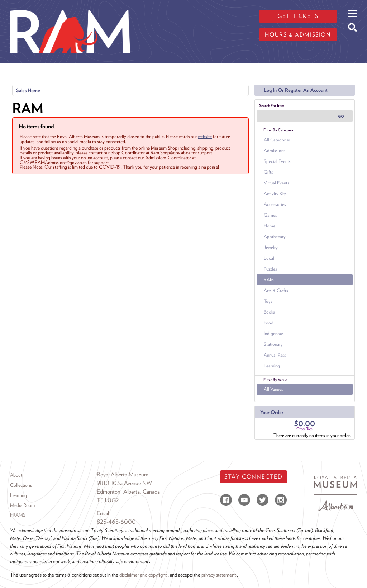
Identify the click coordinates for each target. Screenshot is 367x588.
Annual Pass (275, 355)
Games (270, 215)
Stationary (273, 344)
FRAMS (18, 515)
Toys (268, 301)
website (205, 136)
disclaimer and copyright (143, 575)
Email (103, 513)
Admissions (275, 150)
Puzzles (270, 269)
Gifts (268, 172)
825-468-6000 (116, 522)
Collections (21, 485)
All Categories (277, 140)
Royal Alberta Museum (123, 474)
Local (269, 258)
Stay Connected (253, 477)
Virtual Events (277, 183)
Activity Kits (275, 194)
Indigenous (274, 333)
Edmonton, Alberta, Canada (128, 492)
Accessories (275, 204)
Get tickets (298, 16)
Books (269, 312)
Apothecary (275, 237)
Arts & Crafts (276, 290)
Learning (272, 366)
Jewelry (271, 247)
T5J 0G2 (108, 500)
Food (269, 323)
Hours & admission (298, 35)
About (16, 475)
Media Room (22, 505)
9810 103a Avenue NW (124, 483)
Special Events (277, 161)
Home (270, 226)
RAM (269, 280)
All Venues (273, 389)
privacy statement (219, 575)
